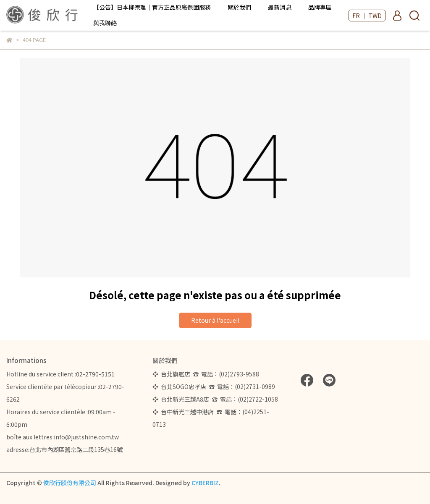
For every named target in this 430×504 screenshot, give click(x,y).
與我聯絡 (105, 23)
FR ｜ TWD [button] (367, 16)
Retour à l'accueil (215, 320)
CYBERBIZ (205, 483)
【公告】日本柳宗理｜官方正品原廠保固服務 (152, 7)
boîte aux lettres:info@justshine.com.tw (63, 437)
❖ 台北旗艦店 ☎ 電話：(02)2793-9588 (207, 374)
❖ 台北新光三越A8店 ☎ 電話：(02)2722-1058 (215, 399)
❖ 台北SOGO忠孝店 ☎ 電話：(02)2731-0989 (214, 386)
